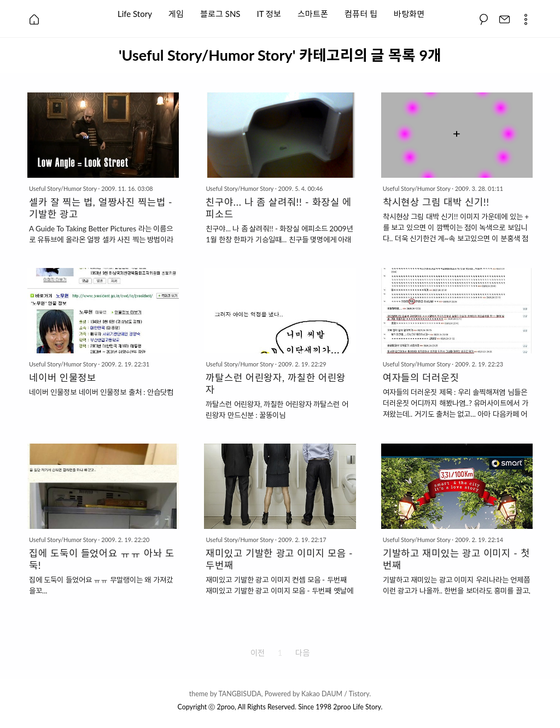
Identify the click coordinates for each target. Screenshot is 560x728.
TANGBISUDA (240, 694)
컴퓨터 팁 (361, 13)
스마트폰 (313, 13)
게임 (176, 13)
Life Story (135, 13)
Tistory (359, 694)
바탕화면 (409, 13)
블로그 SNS (220, 13)
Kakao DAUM (322, 694)
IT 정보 (269, 13)
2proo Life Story (357, 707)
